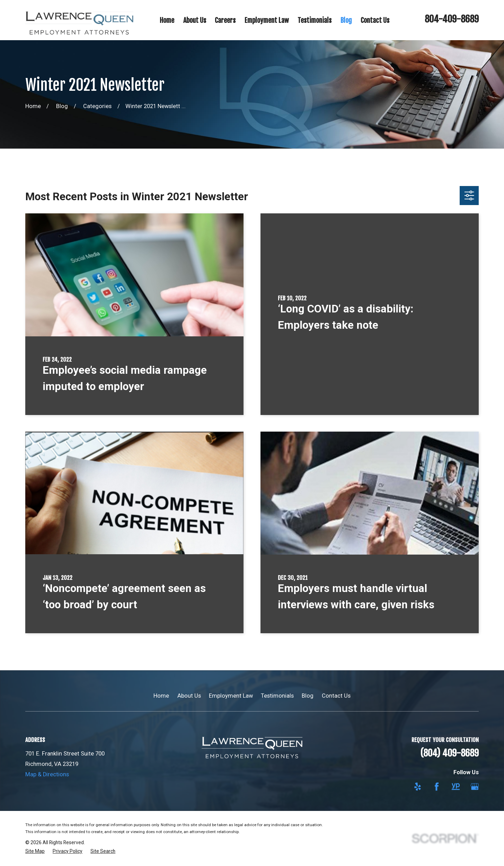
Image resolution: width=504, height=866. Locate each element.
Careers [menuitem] (225, 20)
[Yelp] (418, 787)
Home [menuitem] (167, 20)
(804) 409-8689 (449, 753)
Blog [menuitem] (346, 20)
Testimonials (277, 696)
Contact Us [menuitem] (375, 20)
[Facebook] (437, 787)
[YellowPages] (456, 787)
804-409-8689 (452, 19)
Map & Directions (47, 774)
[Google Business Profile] (475, 787)
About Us (189, 696)
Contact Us (336, 696)
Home (161, 696)
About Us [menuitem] (195, 20)
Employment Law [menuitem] (267, 20)
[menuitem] (35, 851)
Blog (308, 696)
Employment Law (231, 696)
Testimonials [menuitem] (315, 20)
